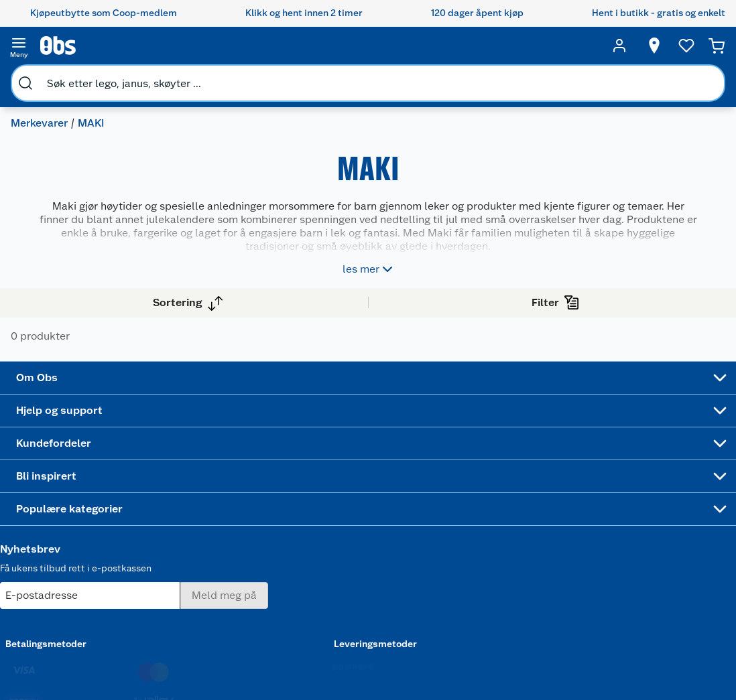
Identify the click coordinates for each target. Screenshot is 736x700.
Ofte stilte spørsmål (199, 545)
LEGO (461, 554)
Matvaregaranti (302, 545)
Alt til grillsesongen (391, 500)
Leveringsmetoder (671, 539)
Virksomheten (79, 619)
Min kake (289, 620)
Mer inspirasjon (386, 604)
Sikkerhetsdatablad (91, 585)
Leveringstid (183, 682)
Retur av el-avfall (294, 505)
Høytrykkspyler (482, 571)
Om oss (64, 465)
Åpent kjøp (294, 465)
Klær (458, 588)
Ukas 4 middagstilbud (394, 575)
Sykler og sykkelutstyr (476, 531)
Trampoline (473, 480)
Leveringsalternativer (202, 579)
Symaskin (469, 606)
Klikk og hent (298, 528)
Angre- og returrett (197, 499)
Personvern (180, 648)
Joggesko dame (469, 628)
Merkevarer (45, 77)
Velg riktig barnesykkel (388, 529)
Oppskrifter (387, 551)
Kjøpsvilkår (180, 630)
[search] (138, 46)
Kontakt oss (181, 482)
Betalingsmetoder (577, 539)
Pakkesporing (185, 596)
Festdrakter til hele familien (393, 471)
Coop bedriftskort (296, 597)
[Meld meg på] (670, 491)
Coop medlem (301, 482)
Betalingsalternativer (201, 562)
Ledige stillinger (84, 551)
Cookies (173, 664)
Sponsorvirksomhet (91, 636)
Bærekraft (70, 567)
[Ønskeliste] (682, 46)
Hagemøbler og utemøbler (482, 502)
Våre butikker (77, 499)
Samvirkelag (75, 602)
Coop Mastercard (294, 568)
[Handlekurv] (717, 46)
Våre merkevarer (83, 516)
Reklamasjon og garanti (190, 522)
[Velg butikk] (650, 46)
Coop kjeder (75, 533)
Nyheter (66, 482)
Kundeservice (185, 465)
